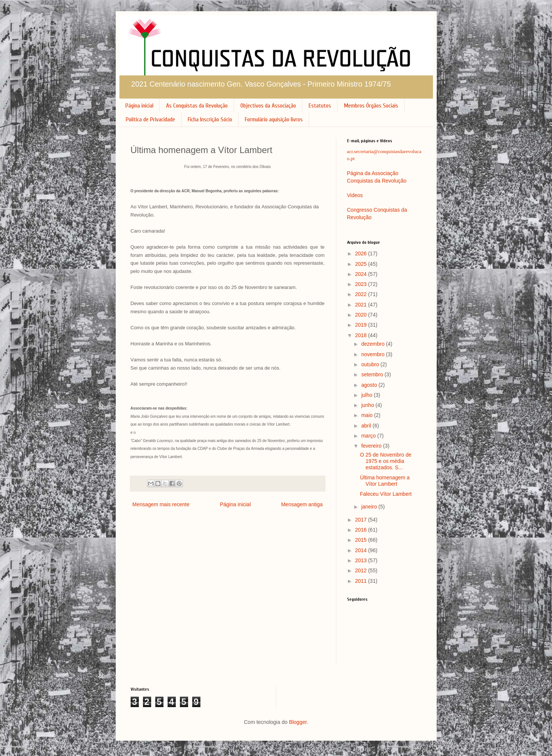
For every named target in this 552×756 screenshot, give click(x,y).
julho (367, 395)
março (369, 436)
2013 (361, 560)
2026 (361, 253)
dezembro (374, 344)
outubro (371, 364)
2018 (361, 335)
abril (367, 426)
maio (368, 415)
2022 (361, 294)
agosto (370, 385)
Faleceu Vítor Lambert (386, 494)
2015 (361, 540)
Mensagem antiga (302, 504)
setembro (373, 374)
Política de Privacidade (150, 119)
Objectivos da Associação (268, 106)
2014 (361, 550)
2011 (361, 581)
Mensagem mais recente (161, 504)
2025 (361, 264)
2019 (361, 325)
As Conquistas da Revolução (197, 106)
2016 (361, 530)
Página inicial (139, 106)
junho (368, 405)
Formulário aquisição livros (274, 119)
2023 (361, 284)
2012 (361, 570)
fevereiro (372, 446)
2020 (361, 315)
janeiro (370, 507)
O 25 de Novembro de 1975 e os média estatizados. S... (386, 461)
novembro (374, 354)
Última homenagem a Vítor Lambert (385, 481)
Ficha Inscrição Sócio (210, 119)
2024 (361, 274)
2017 (361, 520)
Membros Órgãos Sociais (371, 106)
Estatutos (320, 106)
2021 (361, 305)
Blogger (298, 722)
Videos (355, 195)
